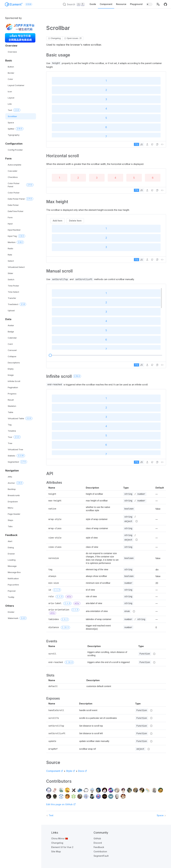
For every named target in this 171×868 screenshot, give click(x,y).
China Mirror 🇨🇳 (60, 838)
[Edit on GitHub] (152, 144)
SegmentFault (101, 856)
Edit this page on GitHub (61, 804)
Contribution (100, 851)
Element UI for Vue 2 (62, 847)
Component (106, 4)
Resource (121, 4)
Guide (93, 4)
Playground (136, 4)
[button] (158, 4)
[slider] (50, 355)
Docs (83, 771)
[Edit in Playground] (147, 144)
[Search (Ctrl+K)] (74, 4)
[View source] (162, 144)
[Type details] (137, 521)
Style (71, 771)
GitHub (97, 838)
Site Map (56, 851)
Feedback (99, 847)
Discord (98, 843)
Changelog (57, 843)
